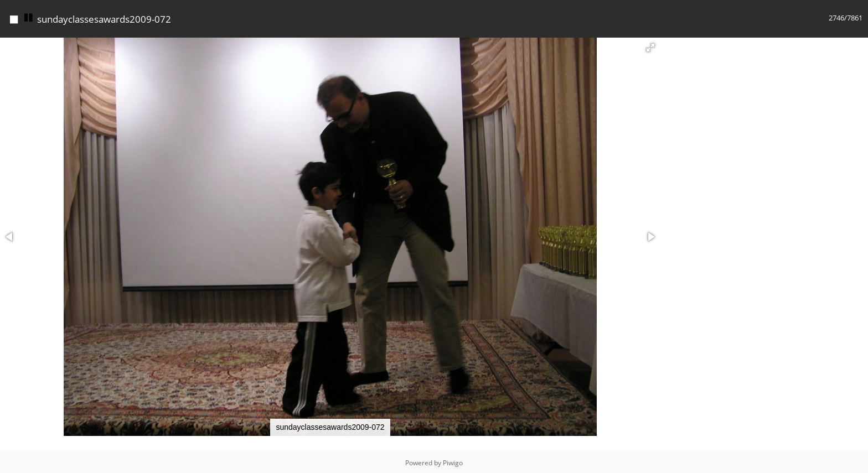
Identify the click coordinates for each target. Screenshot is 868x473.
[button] (650, 45)
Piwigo (453, 460)
